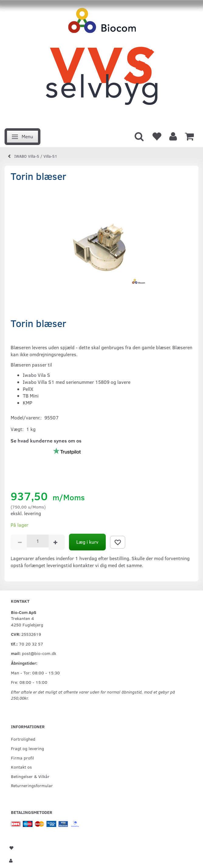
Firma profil (22, 758)
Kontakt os (21, 767)
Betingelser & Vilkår (30, 776)
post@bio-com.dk (39, 653)
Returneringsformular (32, 785)
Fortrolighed (23, 739)
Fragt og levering (28, 748)
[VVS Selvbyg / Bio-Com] (101, 62)
